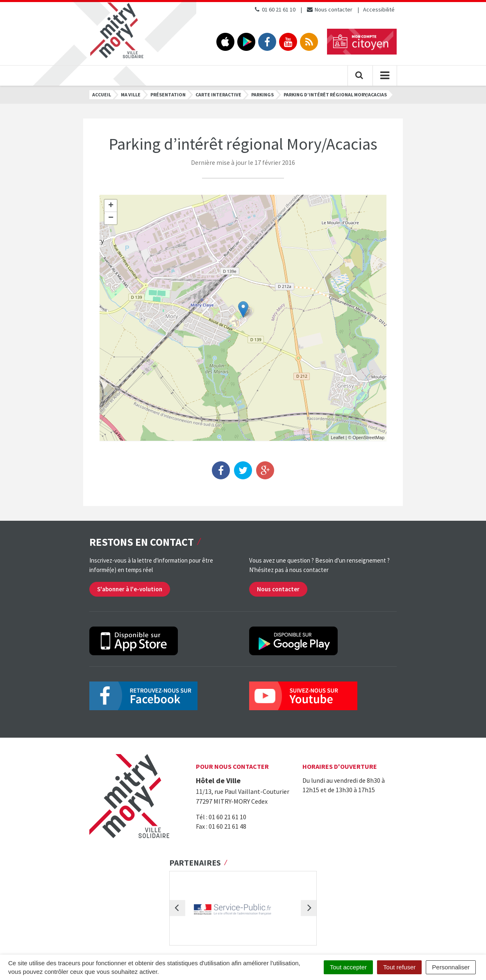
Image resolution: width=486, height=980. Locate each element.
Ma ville (131, 95)
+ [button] (111, 206)
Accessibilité (379, 9)
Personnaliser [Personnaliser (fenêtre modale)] (451, 967)
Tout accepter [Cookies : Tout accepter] (348, 967)
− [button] (111, 218)
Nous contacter (329, 9)
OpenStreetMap (368, 438)
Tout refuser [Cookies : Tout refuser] (399, 967)
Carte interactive (218, 95)
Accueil (102, 95)
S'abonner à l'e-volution (130, 589)
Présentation (168, 95)
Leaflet (337, 438)
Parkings (262, 95)
